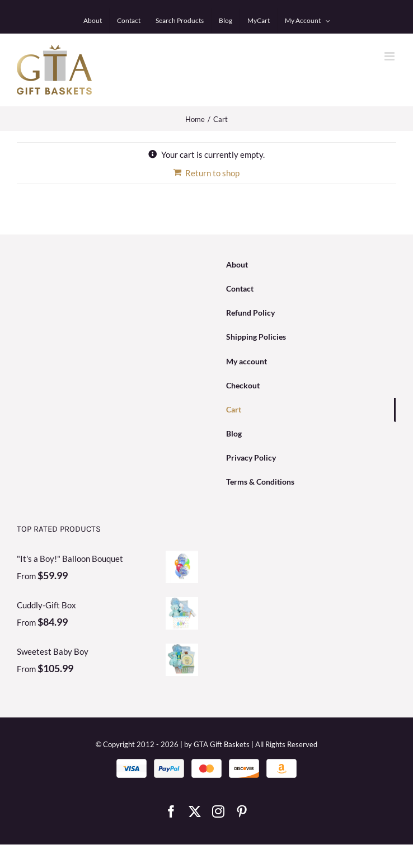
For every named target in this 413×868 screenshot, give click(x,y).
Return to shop (212, 173)
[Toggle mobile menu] (390, 56)
